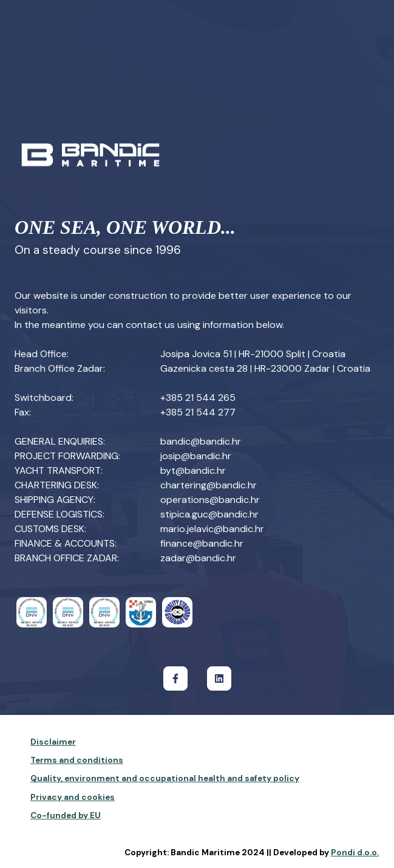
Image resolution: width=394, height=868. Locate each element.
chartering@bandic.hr (209, 485)
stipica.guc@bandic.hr (209, 514)
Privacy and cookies (73, 797)
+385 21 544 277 (198, 412)
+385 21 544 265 (198, 398)
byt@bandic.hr (193, 470)
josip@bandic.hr (196, 456)
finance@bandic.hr (202, 543)
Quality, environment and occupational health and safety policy (165, 778)
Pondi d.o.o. (355, 853)
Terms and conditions (77, 760)
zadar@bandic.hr (198, 558)
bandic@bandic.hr (201, 441)
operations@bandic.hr (210, 500)
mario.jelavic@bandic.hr (212, 529)
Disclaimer (53, 742)
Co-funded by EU (66, 815)
